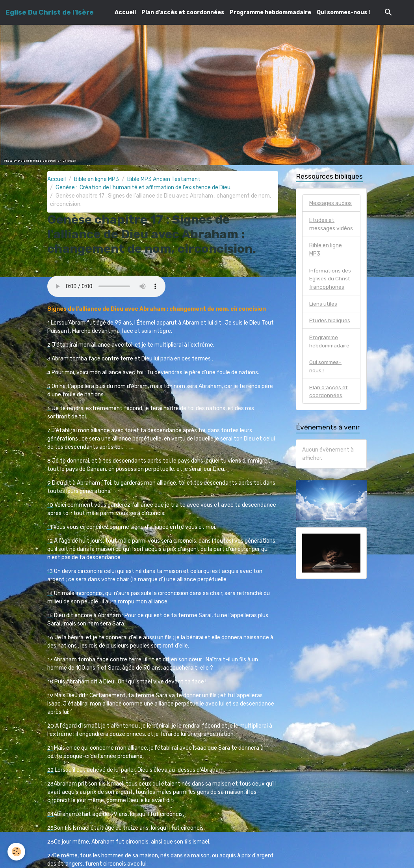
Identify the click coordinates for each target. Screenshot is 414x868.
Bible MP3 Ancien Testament (164, 179)
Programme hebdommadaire (270, 12)
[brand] (50, 12)
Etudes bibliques (330, 321)
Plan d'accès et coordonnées (183, 12)
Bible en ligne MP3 (97, 179)
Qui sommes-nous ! (343, 12)
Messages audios (330, 203)
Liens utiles (323, 304)
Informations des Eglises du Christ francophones (331, 279)
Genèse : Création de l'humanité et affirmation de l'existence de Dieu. (144, 188)
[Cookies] (17, 852)
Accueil (125, 12)
